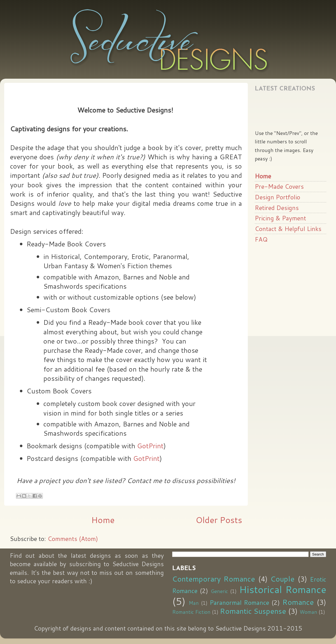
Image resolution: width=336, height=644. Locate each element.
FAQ (261, 239)
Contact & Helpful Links (288, 229)
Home (103, 520)
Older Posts (219, 520)
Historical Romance (283, 589)
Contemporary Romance (214, 579)
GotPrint (150, 446)
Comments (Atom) (73, 539)
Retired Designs (277, 208)
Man (194, 603)
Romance (298, 602)
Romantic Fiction (191, 612)
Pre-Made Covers (279, 186)
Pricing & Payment (280, 218)
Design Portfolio (277, 197)
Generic (219, 591)
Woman (308, 612)
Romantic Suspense (253, 611)
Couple (283, 579)
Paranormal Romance (240, 602)
